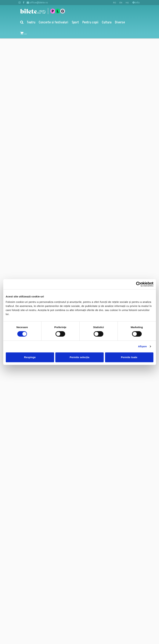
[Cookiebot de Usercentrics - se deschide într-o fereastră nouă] (139, 284)
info (136, 3)
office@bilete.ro (37, 3)
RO (115, 3)
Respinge (30, 357)
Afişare (143, 346)
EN (121, 3)
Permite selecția (80, 357)
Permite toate (129, 357)
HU (127, 3)
